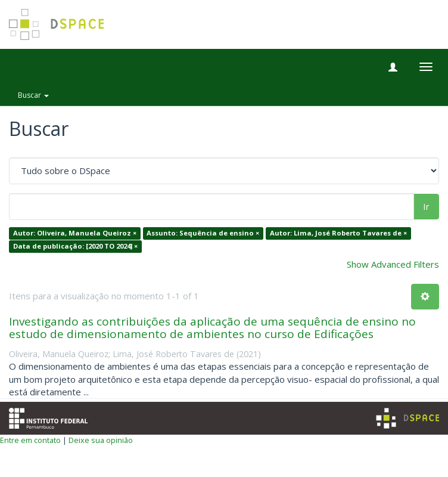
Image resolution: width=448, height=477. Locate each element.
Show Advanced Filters (393, 264)
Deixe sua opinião (101, 440)
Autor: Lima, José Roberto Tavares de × (338, 233)
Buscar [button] (33, 95)
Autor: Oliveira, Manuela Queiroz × (75, 233)
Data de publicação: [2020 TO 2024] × (75, 246)
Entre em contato (30, 440)
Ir (426, 206)
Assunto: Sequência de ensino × (203, 233)
